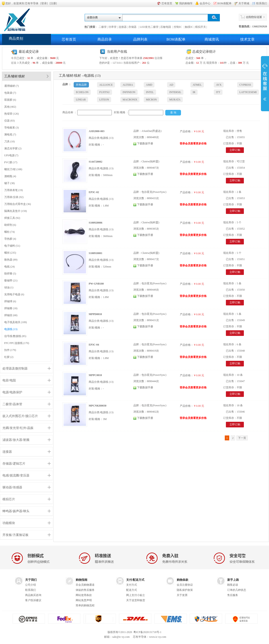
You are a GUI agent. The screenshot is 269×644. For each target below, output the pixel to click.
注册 (53, 3)
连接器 (123, 27)
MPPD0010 (95, 314)
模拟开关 (201, 27)
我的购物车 (186, 3)
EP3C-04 (94, 345)
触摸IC (189, 27)
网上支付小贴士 (136, 595)
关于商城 (244, 3)
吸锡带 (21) (11, 281)
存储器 (133, 27)
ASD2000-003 (97, 131)
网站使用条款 (84, 595)
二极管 (103, 27)
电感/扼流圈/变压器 (16, 475)
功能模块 (9, 523)
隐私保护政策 (185, 590)
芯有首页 (167, 3)
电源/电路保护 (12, 392)
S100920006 (96, 223)
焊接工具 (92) (12, 218)
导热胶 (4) (10, 239)
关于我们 (31, 580)
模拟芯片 (9, 499)
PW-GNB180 (96, 284)
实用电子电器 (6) (14, 294)
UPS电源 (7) (11, 155)
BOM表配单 (224, 3)
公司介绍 (31, 585)
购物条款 (183, 580)
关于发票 (182, 595)
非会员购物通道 (85, 585)
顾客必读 (233, 585)
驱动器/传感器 (12, 487)
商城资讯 (212, 39)
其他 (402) (10, 107)
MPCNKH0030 (98, 406)
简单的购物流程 (85, 605)
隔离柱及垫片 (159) (16, 211)
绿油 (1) (9, 287)
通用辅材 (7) (12, 86)
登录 (44, 3)
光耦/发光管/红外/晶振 (18, 428)
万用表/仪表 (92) (14, 197)
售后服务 (233, 595)
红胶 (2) (9, 357)
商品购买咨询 (33, 595)
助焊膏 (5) (10, 274)
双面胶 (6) (10, 100)
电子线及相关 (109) (16, 322)
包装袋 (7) (10, 93)
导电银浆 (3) (12, 128)
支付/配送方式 (135, 580)
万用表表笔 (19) (14, 190)
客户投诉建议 (33, 600)
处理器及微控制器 (15, 369)
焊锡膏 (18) (11, 308)
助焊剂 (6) (10, 225)
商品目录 (105, 39)
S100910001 (96, 253)
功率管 (112, 27)
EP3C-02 (94, 192)
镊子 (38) (10, 183)
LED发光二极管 (149, 27)
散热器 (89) (11, 260)
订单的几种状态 (237, 590)
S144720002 (96, 162)
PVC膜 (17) (11, 162)
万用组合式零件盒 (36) (18, 204)
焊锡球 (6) (10, 301)
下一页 (242, 438)
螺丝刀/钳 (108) (13, 169)
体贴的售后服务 (85, 590)
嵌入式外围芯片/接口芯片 (20, 416)
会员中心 (205, 3)
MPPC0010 (95, 375)
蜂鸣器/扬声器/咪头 (16, 511)
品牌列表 (140, 39)
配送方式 (132, 590)
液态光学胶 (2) (13, 148)
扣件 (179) (10, 350)
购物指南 (82, 580)
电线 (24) (10, 267)
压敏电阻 (166, 27)
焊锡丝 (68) (11, 315)
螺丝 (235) (10, 253)
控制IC (179, 27)
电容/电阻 (9, 380)
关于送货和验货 (136, 600)
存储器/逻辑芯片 (14, 464)
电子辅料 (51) (12, 246)
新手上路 (233, 580)
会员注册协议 (185, 585)
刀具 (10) (10, 141)
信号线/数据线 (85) (15, 336)
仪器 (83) (10, 121)
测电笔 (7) (10, 135)
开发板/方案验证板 (15, 535)
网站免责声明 (84, 600)
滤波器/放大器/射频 (16, 440)
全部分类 (92, 17)
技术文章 (247, 39)
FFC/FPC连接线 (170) (17, 343)
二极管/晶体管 (12, 404)
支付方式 (132, 585)
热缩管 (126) (12, 114)
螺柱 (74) (10, 232)
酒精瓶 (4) (10, 176)
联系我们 (262, 3)
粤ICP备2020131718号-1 (147, 632)
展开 (265, 84)
